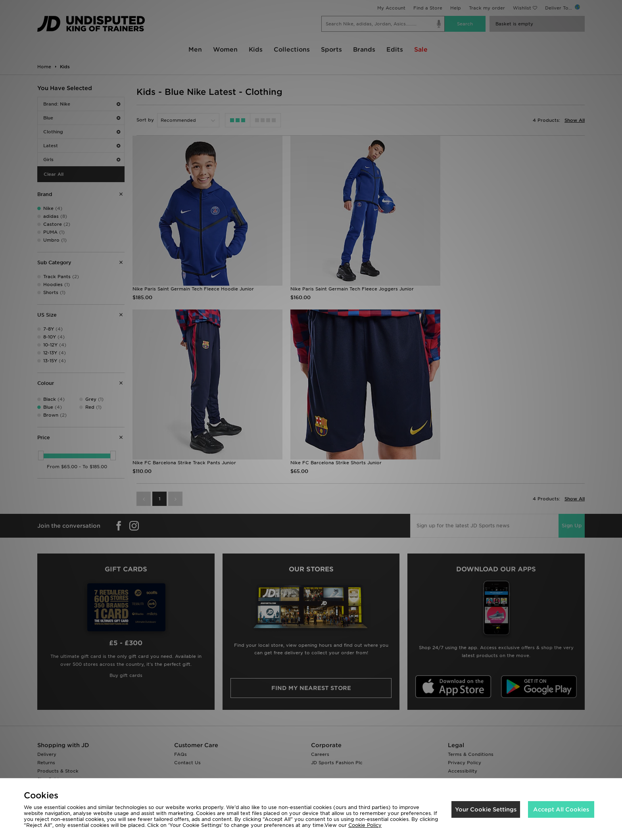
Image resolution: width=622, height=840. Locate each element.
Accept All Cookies (561, 809)
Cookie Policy (365, 825)
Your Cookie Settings (486, 809)
